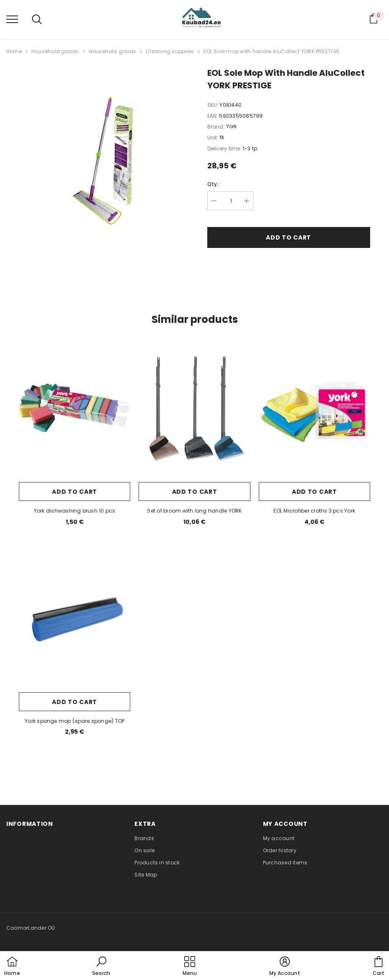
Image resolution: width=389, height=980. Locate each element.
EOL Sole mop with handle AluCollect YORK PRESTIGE (271, 51)
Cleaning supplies (170, 51)
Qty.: (214, 184)
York (231, 126)
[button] (101, 967)
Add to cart (289, 237)
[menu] (12, 19)
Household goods (55, 51)
